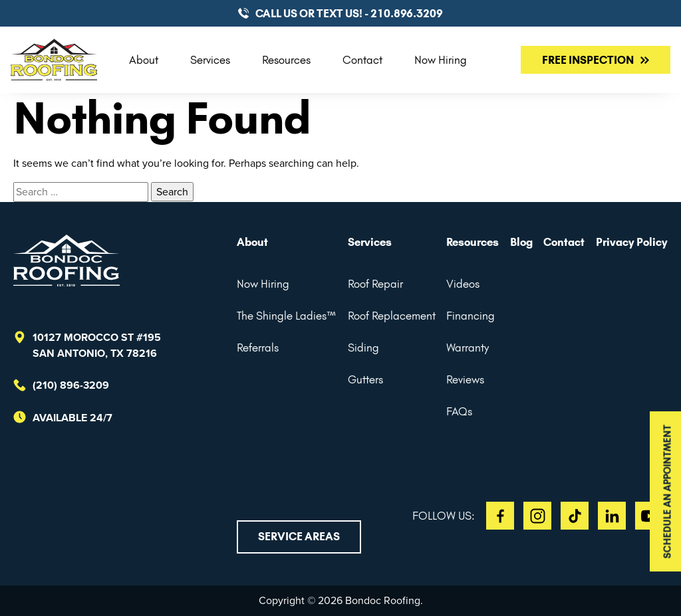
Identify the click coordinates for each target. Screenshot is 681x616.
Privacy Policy (632, 242)
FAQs (459, 411)
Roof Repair (375, 284)
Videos (463, 284)
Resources (286, 60)
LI (612, 516)
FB (500, 516)
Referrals (258, 348)
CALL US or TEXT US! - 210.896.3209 (349, 13)
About (144, 60)
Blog (521, 242)
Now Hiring (441, 60)
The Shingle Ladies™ (287, 316)
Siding (363, 348)
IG (537, 516)
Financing (471, 316)
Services (210, 60)
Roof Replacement (392, 316)
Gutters (365, 379)
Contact (362, 60)
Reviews (465, 379)
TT (575, 516)
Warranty (468, 348)
